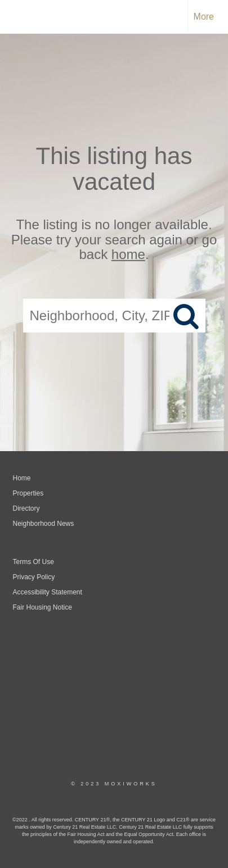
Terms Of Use (33, 562)
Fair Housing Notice (43, 607)
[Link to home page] (19, 17)
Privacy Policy (34, 577)
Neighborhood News (44, 524)
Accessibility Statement (48, 592)
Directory (26, 508)
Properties (28, 493)
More (204, 17)
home (128, 254)
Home (22, 478)
